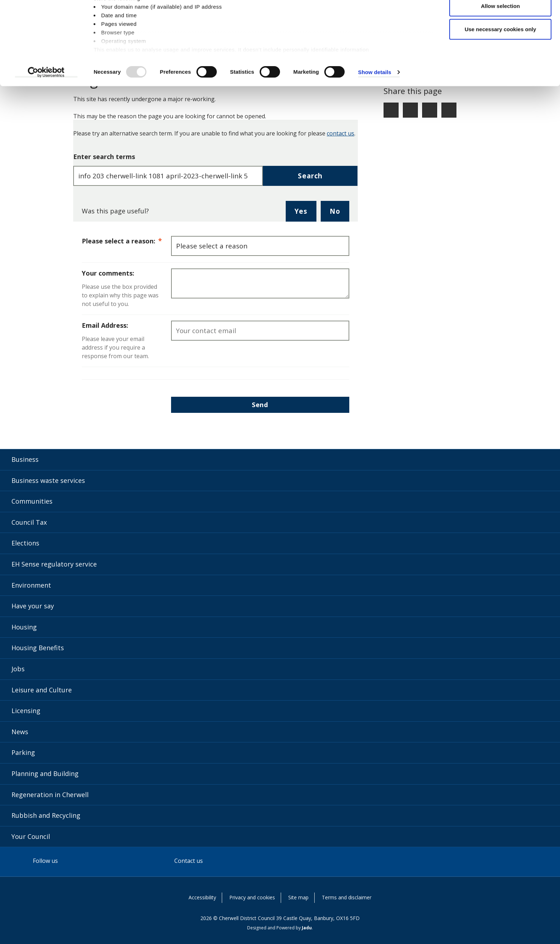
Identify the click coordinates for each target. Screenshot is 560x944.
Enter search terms (104, 157)
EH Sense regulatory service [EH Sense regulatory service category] (54, 564)
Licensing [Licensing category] (26, 711)
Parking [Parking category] (23, 752)
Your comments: (108, 273)
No (339, 214)
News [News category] (20, 732)
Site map (298, 897)
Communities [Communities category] (32, 501)
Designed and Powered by (279, 928)
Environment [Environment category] (31, 585)
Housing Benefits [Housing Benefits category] (38, 648)
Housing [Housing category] (24, 627)
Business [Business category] (25, 459)
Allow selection (500, 42)
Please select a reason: (126, 241)
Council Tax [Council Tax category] (29, 522)
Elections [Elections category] (25, 543)
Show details (375, 108)
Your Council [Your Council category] (31, 836)
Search (310, 176)
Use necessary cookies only (500, 66)
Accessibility (202, 897)
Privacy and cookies (252, 897)
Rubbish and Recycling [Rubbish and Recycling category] (46, 815)
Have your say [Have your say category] (33, 606)
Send (260, 405)
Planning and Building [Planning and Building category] (45, 774)
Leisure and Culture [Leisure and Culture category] (42, 690)
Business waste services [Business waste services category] (48, 480)
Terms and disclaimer (347, 897)
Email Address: (105, 325)
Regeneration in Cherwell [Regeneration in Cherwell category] (50, 795)
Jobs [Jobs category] (18, 669)
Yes (305, 214)
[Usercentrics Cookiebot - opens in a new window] (46, 109)
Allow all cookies (501, 19)
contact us (341, 133)
